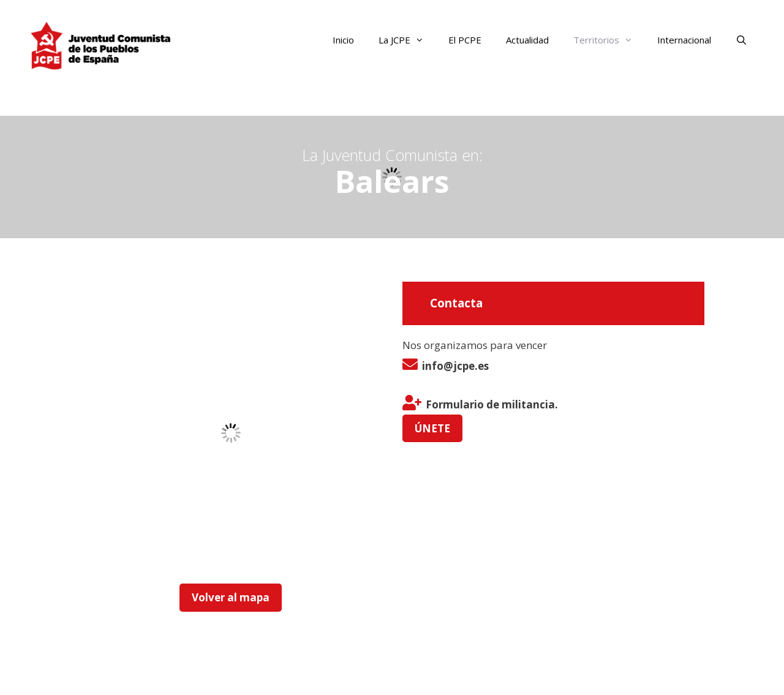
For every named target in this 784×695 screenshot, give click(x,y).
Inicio (343, 40)
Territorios (609, 40)
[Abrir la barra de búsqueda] (741, 40)
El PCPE (465, 40)
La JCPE (407, 40)
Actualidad (527, 40)
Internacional (684, 40)
